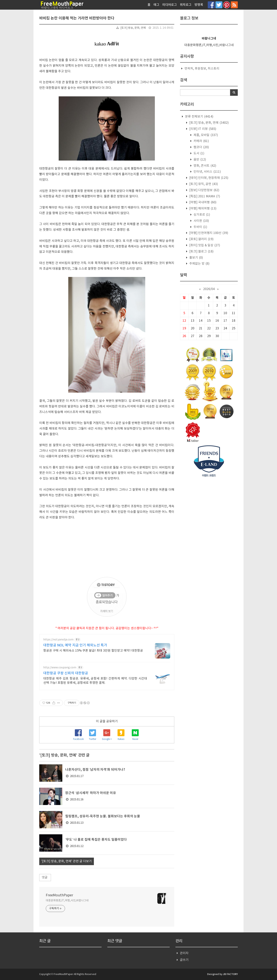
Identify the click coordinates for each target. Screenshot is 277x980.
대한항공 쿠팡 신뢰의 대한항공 (66, 673)
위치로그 (186, 5)
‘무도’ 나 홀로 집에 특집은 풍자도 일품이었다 (96, 840)
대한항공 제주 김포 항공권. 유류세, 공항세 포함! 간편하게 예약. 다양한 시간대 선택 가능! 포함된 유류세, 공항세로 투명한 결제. (95, 681)
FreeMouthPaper (59, 895)
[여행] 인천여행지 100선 (208, 233)
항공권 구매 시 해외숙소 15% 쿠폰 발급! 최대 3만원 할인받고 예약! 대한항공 (93, 651)
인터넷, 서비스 (207, 172)
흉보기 (196, 258)
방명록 (199, 5)
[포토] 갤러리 (201, 239)
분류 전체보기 (199, 117)
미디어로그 (170, 5)
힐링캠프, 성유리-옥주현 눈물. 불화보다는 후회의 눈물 (103, 816)
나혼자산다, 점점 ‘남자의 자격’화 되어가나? (95, 770)
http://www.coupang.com (60, 668)
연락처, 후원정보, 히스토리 (202, 69)
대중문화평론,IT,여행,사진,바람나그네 (67, 901)
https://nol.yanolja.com (58, 640)
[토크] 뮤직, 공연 (203, 184)
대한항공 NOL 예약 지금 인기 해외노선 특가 (75, 645)
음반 (199, 160)
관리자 (184, 953)
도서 (199, 153)
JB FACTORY (230, 974)
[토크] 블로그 (201, 252)
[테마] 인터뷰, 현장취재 (208, 178)
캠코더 (201, 147)
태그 (156, 5)
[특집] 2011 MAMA (204, 196)
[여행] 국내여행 (202, 202)
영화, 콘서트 (204, 166)
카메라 (201, 141)
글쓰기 (184, 960)
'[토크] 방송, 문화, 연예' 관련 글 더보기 (67, 861)
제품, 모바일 (205, 135)
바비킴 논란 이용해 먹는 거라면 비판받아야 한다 (77, 18)
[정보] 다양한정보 (204, 190)
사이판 (201, 221)
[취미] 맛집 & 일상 (204, 245)
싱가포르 (201, 215)
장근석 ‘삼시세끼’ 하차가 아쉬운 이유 (91, 793)
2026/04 (209, 289)
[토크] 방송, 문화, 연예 (133, 28)
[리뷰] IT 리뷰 (202, 129)
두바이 (200, 227)
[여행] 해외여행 (202, 209)
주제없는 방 (199, 264)
